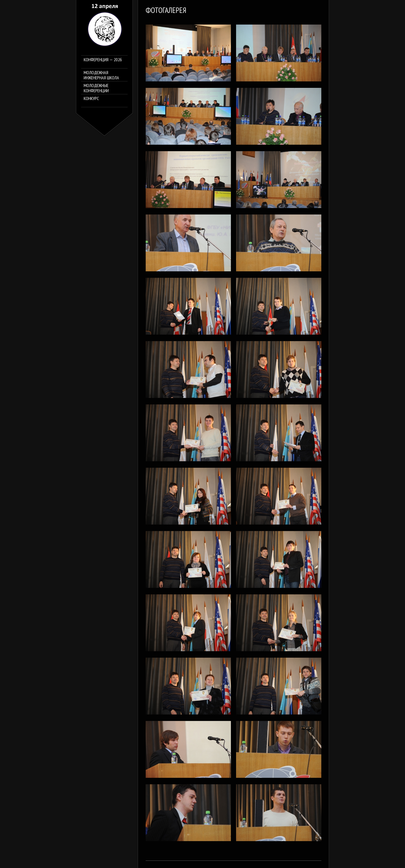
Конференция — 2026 (103, 60)
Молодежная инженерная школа (101, 75)
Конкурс (91, 99)
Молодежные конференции (96, 88)
